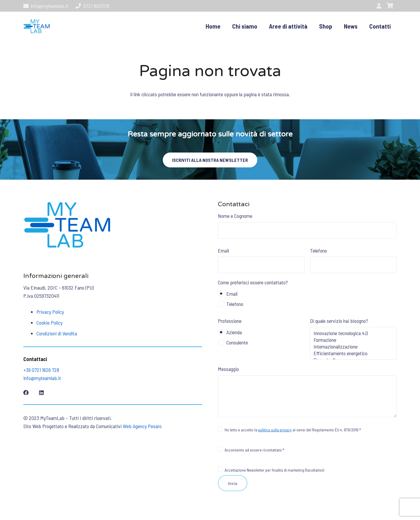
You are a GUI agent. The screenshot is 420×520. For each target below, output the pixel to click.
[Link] (380, 6)
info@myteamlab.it (42, 378)
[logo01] (37, 26)
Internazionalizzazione (353, 347)
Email (261, 260)
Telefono (353, 260)
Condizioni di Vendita (57, 333)
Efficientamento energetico (353, 353)
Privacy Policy (50, 312)
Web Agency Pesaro (142, 426)
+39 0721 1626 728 (41, 370)
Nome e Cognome (307, 225)
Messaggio (307, 391)
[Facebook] (26, 393)
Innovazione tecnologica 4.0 (353, 333)
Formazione (353, 340)
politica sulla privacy (275, 430)
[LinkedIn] (41, 393)
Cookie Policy (49, 323)
